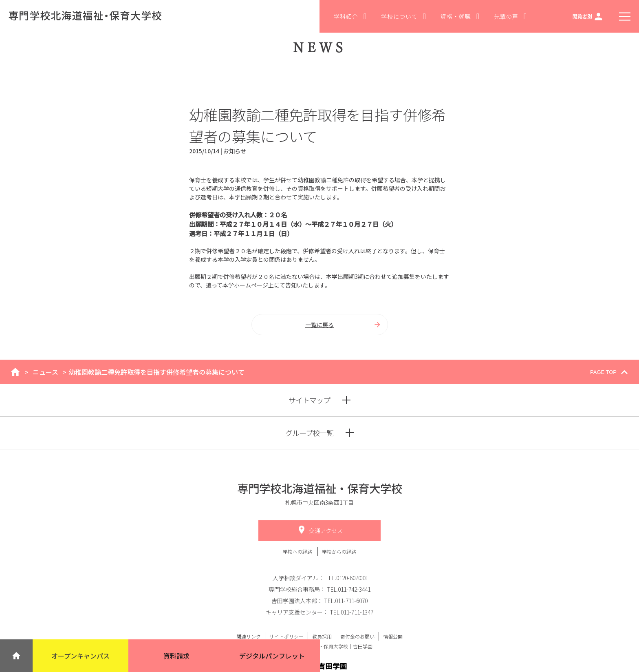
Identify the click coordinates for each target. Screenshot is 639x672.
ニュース (45, 372)
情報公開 (393, 636)
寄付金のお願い (357, 636)
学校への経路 (298, 552)
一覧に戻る (343, 325)
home (15, 372)
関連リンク (249, 636)
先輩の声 (510, 16)
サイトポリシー (286, 636)
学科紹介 (350, 16)
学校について (404, 16)
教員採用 (322, 636)
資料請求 (176, 656)
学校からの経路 (339, 552)
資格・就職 (460, 16)
